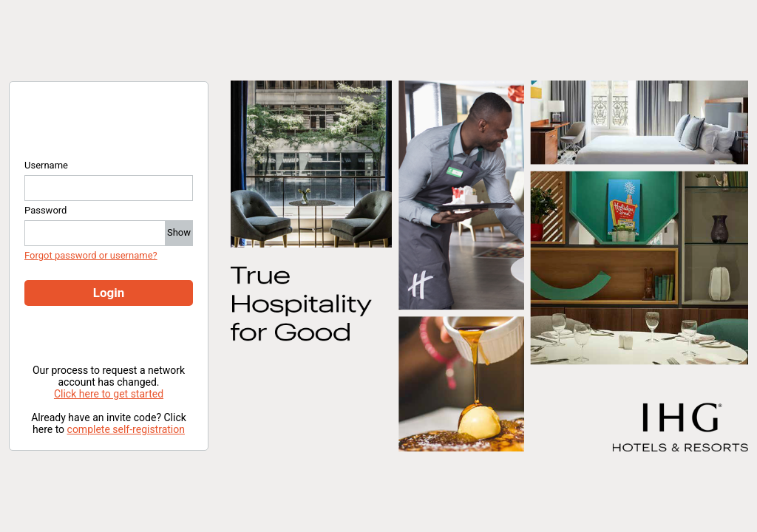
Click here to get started (109, 394)
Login (109, 293)
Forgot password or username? (91, 255)
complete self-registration (126, 429)
